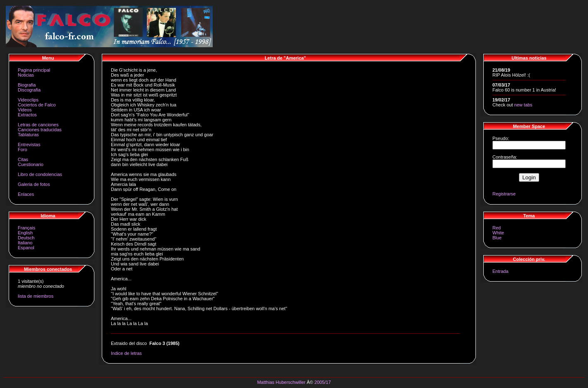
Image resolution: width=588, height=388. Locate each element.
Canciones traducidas (40, 130)
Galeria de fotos (34, 184)
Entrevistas (29, 145)
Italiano (25, 243)
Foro (23, 149)
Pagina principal (34, 70)
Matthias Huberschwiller (281, 382)
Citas (23, 159)
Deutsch (26, 238)
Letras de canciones (38, 125)
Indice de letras (126, 353)
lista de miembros (36, 296)
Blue (497, 238)
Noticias (26, 75)
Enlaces (26, 194)
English (25, 233)
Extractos (27, 115)
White (498, 233)
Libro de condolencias (40, 174)
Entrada (500, 271)
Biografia (27, 85)
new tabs (523, 105)
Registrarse (504, 194)
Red (497, 228)
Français (26, 228)
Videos (25, 110)
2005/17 (323, 382)
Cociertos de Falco (37, 105)
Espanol (26, 248)
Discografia (29, 90)
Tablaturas (28, 135)
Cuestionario (31, 164)
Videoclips (28, 100)
